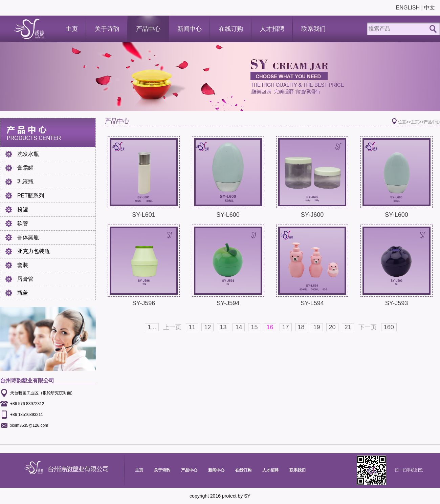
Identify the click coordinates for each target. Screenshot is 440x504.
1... (152, 327)
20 (332, 327)
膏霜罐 (25, 168)
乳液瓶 (25, 182)
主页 (72, 29)
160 (389, 327)
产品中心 (148, 29)
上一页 (172, 327)
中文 (430, 8)
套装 (23, 265)
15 (254, 327)
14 (239, 327)
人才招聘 (272, 29)
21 (348, 327)
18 (301, 327)
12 (207, 327)
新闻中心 (190, 29)
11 (192, 327)
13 (223, 327)
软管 (23, 223)
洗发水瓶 (28, 154)
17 (286, 327)
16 (270, 327)
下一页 (368, 327)
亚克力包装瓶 (34, 251)
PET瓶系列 (31, 196)
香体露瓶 (28, 237)
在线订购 (231, 29)
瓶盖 (23, 293)
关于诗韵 (107, 29)
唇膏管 (25, 279)
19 (317, 327)
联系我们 (313, 29)
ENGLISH (408, 8)
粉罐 (23, 209)
